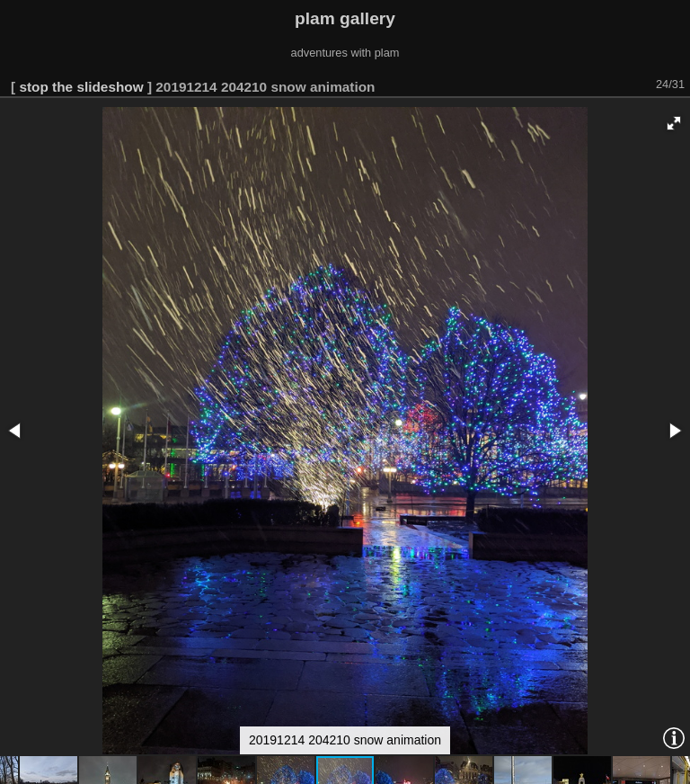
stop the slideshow (81, 87)
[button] (674, 123)
